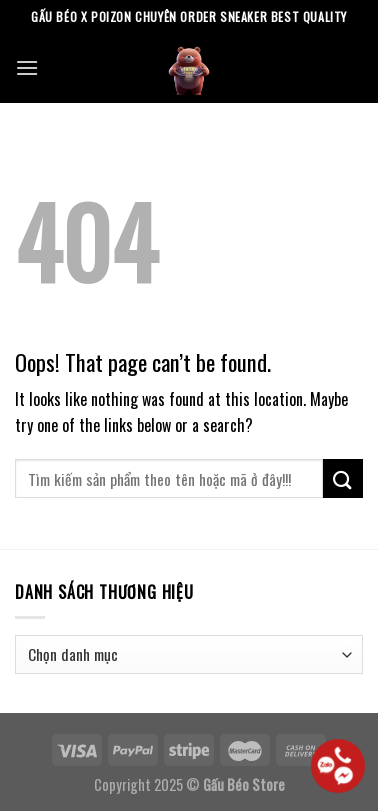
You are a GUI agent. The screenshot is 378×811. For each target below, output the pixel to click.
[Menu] (27, 67)
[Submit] (343, 478)
